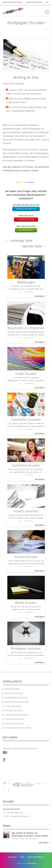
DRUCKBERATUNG (34, 2)
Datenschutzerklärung (36, 857)
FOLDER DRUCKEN (14, 711)
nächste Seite (34, 246)
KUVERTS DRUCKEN (15, 719)
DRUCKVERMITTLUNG (12, 2)
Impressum (12, 857)
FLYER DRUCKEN (13, 706)
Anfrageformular (26, 230)
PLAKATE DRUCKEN (14, 724)
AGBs (22, 857)
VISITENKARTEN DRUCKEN (18, 728)
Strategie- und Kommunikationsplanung (20, 748)
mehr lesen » (44, 843)
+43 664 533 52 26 (15, 813)
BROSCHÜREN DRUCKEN (17, 702)
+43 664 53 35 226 (26, 220)
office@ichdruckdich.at (26, 209)
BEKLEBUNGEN (12, 689)
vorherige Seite (19, 241)
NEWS (49, 2)
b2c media (33, 863)
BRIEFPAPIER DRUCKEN (16, 698)
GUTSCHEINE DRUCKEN (16, 715)
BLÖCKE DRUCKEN (14, 693)
